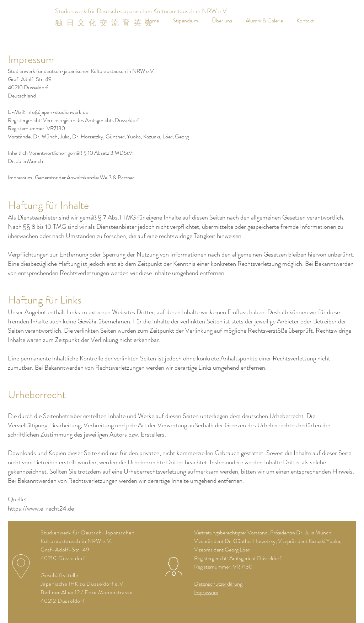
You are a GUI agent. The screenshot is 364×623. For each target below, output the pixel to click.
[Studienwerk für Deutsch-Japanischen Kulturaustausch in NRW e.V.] (142, 11)
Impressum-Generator (33, 177)
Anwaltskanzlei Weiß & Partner (101, 177)
